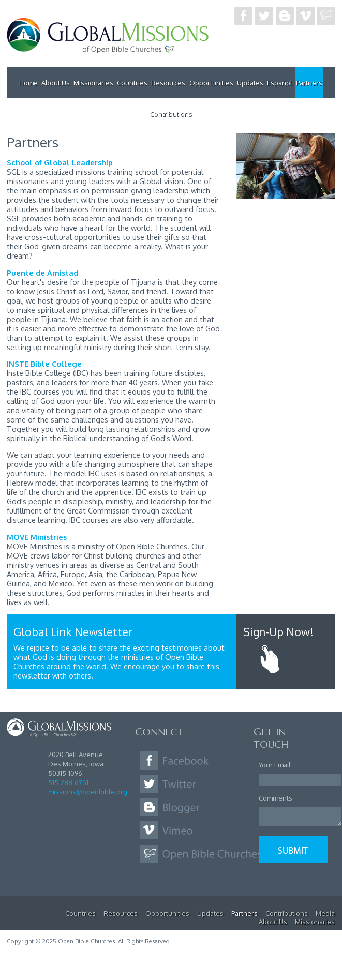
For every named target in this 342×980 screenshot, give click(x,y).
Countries (132, 83)
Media (325, 913)
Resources (168, 83)
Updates (250, 83)
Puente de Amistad (42, 273)
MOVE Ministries (37, 537)
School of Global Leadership (60, 162)
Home (28, 83)
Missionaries (93, 83)
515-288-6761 (68, 782)
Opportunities (211, 83)
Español (280, 83)
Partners (309, 83)
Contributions (171, 114)
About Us (56, 83)
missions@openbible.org (88, 792)
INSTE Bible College (44, 364)
